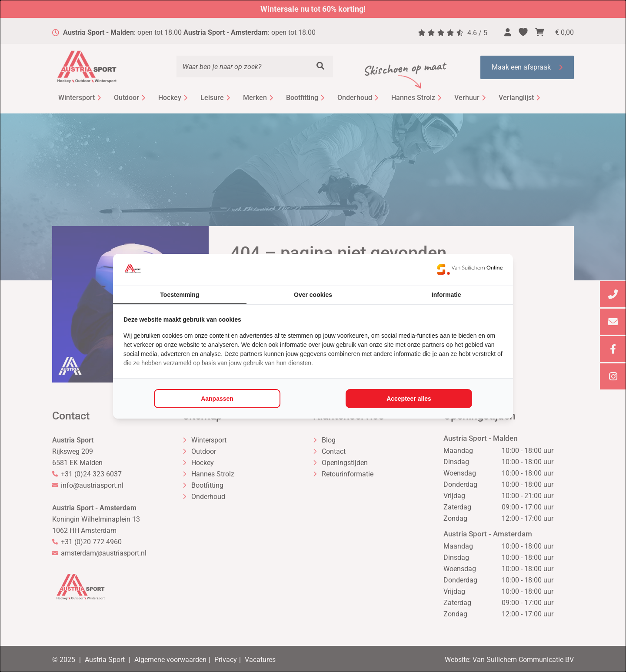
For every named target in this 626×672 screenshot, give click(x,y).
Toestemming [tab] (180, 295)
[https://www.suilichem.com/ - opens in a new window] (470, 269)
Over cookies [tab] (313, 295)
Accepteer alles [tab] (409, 399)
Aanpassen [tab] (217, 399)
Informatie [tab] (446, 295)
